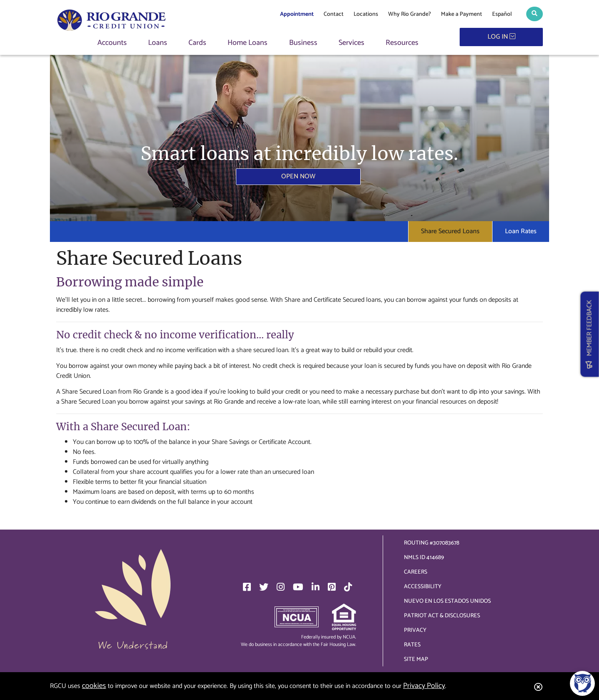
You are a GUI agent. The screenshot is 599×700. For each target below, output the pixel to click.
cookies (94, 686)
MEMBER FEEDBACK (590, 334)
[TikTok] (348, 587)
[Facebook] (247, 587)
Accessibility (423, 587)
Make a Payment (462, 14)
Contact (334, 14)
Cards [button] (197, 43)
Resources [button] (402, 43)
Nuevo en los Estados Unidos (447, 601)
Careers (416, 572)
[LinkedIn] (316, 587)
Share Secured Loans (450, 231)
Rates (412, 645)
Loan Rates (521, 231)
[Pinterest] (332, 587)
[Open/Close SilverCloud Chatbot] (582, 683)
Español (502, 14)
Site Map (416, 659)
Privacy (415, 630)
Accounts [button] (112, 43)
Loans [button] (158, 43)
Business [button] (303, 43)
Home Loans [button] (248, 43)
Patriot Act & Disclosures (442, 616)
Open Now (298, 176)
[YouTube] (298, 587)
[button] (535, 14)
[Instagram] (281, 587)
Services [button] (351, 43)
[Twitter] (264, 587)
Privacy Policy (424, 686)
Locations (366, 14)
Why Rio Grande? (410, 14)
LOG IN (501, 37)
